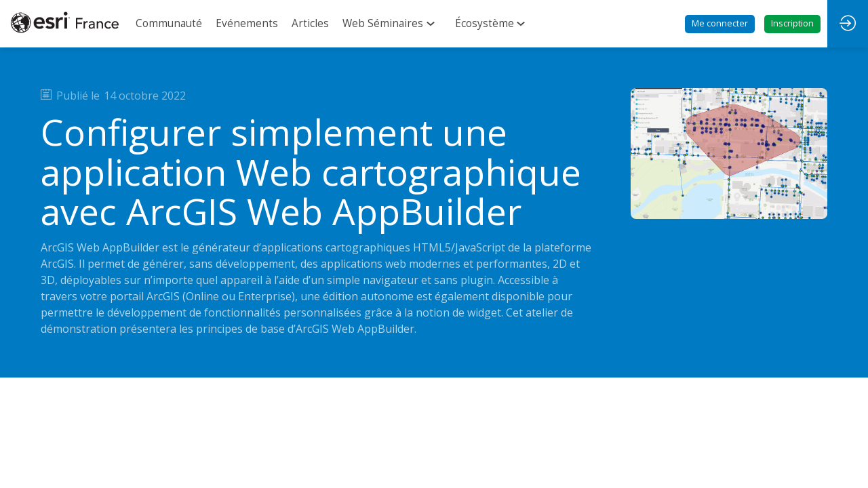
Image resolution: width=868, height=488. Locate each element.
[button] (720, 24)
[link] (169, 24)
